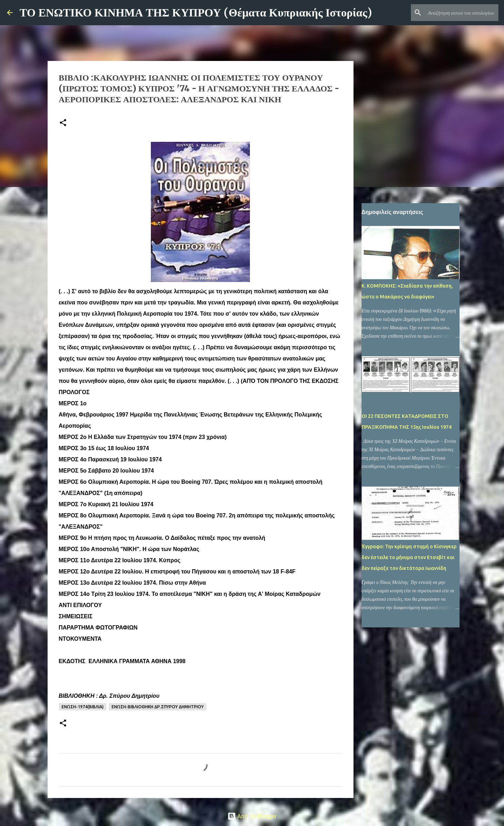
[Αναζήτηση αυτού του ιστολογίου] (462, 13)
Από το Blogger (252, 816)
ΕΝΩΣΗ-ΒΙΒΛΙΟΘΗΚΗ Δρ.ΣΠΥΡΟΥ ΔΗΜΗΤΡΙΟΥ (158, 707)
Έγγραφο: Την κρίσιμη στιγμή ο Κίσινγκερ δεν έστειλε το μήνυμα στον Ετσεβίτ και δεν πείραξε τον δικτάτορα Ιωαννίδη (409, 557)
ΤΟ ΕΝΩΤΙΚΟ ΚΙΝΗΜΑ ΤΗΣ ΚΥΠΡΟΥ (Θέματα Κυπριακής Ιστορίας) (196, 13)
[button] (63, 123)
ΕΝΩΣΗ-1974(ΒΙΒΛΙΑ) (83, 707)
